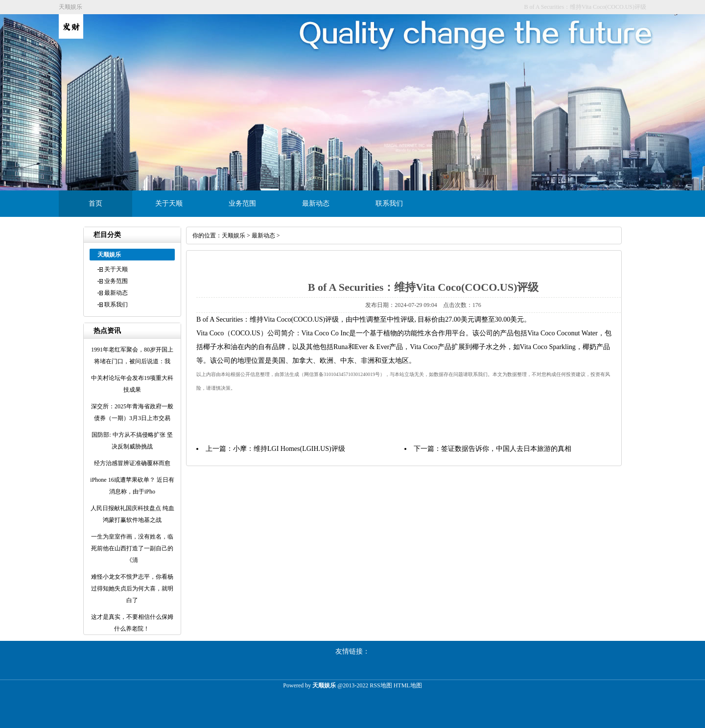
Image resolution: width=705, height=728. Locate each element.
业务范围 (242, 203)
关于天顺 (169, 203)
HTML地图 (408, 685)
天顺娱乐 (234, 235)
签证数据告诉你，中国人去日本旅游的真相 (506, 449)
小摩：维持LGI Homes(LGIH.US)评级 (289, 449)
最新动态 (316, 203)
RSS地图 (381, 685)
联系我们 (389, 203)
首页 (95, 203)
